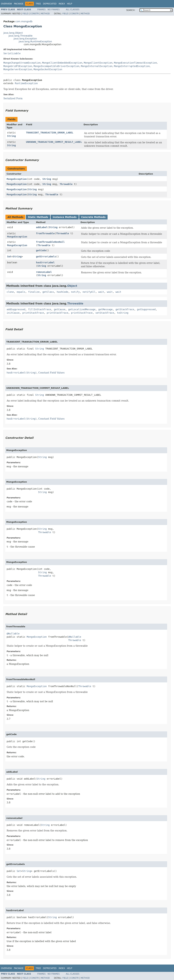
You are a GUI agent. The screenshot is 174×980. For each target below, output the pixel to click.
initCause (13, 313)
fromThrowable (45, 233)
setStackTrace (105, 313)
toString (123, 313)
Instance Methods (65, 217)
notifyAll (89, 292)
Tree (38, 4)
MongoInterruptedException (132, 66)
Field (25, 14)
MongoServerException (18, 69)
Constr (34, 14)
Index (62, 4)
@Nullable (13, 634)
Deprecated (50, 4)
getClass (48, 292)
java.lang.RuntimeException (35, 41)
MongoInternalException (97, 66)
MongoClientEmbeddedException (62, 63)
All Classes (73, 10)
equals (21, 292)
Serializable (12, 53)
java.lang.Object (13, 33)
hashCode (62, 292)
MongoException (17, 179)
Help (70, 4)
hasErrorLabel (45, 262)
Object (72, 286)
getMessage (105, 309)
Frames (42, 10)
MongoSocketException (48, 69)
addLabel (42, 227)
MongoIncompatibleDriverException (56, 66)
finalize (34, 292)
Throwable (66, 184)
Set (9, 257)
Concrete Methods (93, 217)
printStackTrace (33, 313)
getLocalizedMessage (82, 309)
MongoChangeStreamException (22, 63)
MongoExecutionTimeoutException (135, 63)
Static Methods (38, 217)
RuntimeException (26, 83)
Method (45, 14)
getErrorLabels (46, 257)
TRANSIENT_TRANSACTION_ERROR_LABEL (50, 133)
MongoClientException (98, 63)
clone (10, 292)
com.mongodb (24, 21)
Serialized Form (13, 98)
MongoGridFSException (18, 66)
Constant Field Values (51, 373)
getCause (60, 309)
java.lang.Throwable (20, 36)
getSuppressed (146, 309)
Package (19, 4)
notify (75, 292)
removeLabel (44, 272)
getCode (41, 250)
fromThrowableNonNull (50, 242)
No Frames (54, 10)
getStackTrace (125, 309)
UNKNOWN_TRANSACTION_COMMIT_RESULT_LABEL (54, 142)
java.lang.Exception (25, 39)
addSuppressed (16, 309)
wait (101, 292)
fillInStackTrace (40, 309)
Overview (6, 4)
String (11, 136)
